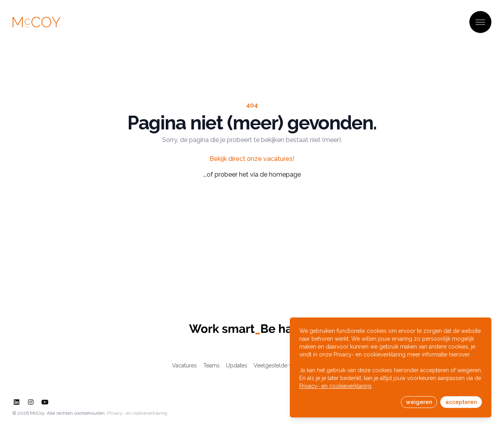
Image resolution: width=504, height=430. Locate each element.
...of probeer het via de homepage (252, 174)
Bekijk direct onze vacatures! (252, 159)
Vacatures (184, 365)
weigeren (419, 402)
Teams (211, 365)
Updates (237, 365)
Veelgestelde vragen (280, 365)
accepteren (461, 402)
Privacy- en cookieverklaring (137, 413)
